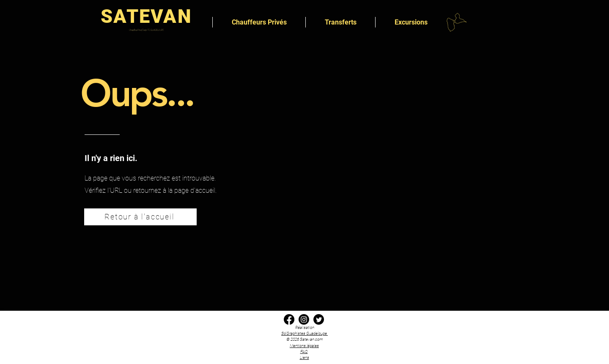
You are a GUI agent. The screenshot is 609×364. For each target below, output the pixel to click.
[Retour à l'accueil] (140, 217)
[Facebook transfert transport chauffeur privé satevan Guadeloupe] (289, 319)
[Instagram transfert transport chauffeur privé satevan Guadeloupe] (304, 319)
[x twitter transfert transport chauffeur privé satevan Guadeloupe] (319, 319)
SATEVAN (146, 16)
